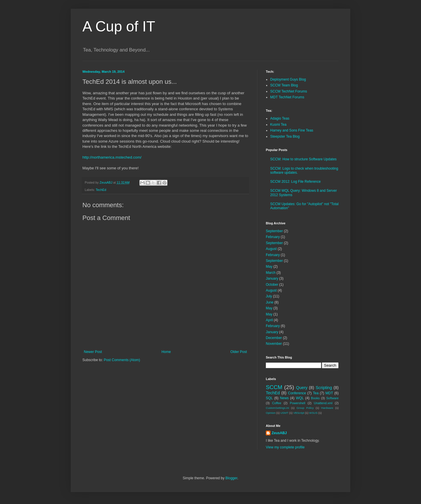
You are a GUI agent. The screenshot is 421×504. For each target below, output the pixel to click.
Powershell (298, 403)
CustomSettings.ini (277, 408)
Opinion (271, 413)
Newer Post (93, 352)
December (274, 338)
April (269, 320)
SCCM (274, 387)
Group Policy (305, 408)
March (271, 273)
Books (315, 398)
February (273, 237)
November (274, 344)
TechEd (101, 190)
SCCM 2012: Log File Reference (295, 182)
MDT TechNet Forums (287, 97)
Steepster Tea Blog (285, 136)
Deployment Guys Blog (288, 79)
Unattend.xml (323, 403)
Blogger (231, 478)
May (269, 267)
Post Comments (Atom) (122, 360)
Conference (297, 393)
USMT (284, 413)
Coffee (277, 403)
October (272, 285)
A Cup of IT (119, 26)
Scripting (324, 388)
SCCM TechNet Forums (289, 91)
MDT (329, 393)
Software (332, 398)
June (270, 302)
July (269, 296)
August (271, 249)
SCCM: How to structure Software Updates (303, 159)
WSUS (313, 413)
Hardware (327, 408)
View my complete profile (285, 447)
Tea (316, 393)
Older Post (239, 352)
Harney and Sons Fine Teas (292, 130)
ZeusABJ (279, 433)
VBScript (299, 413)
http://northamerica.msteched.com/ (112, 157)
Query (302, 388)
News (284, 398)
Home (166, 352)
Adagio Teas (280, 118)
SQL (269, 398)
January (272, 278)
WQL (300, 398)
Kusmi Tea (278, 125)
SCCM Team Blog (284, 85)
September (274, 231)
